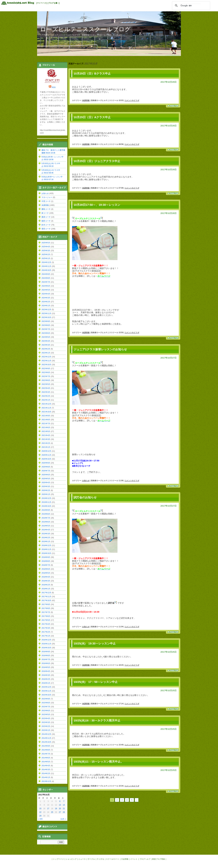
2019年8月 (46, 514)
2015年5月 (46, 715)
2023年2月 (46, 349)
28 (64, 812)
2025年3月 (46, 251)
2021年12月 (46, 404)
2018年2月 (46, 585)
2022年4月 (46, 388)
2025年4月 (46, 247)
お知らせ (86, 481)
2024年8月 (46, 278)
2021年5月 (46, 431)
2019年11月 (46, 502)
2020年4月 (46, 483)
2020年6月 (46, 475)
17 (48, 809)
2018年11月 (46, 549)
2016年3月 (46, 675)
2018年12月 (46, 545)
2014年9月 (46, 746)
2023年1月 (46, 353)
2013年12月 (46, 781)
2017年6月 (46, 616)
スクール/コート (113, 859)
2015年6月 (46, 711)
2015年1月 (46, 730)
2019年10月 (46, 506)
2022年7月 (46, 376)
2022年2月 (46, 396)
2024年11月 (46, 266)
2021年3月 (46, 439)
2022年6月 (46, 380)
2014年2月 (46, 773)
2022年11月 (46, 361)
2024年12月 (46, 262)
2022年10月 (46, 365)
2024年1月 (46, 306)
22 (40, 812)
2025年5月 (46, 243)
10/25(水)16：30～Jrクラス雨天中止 (97, 720)
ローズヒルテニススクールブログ (85, 29)
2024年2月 (46, 302)
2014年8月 (46, 750)
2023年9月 (46, 321)
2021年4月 (46, 435)
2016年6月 (46, 663)
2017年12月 (46, 593)
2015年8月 (46, 703)
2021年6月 (46, 427)
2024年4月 (46, 294)
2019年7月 (46, 518)
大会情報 (125, 859)
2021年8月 (46, 420)
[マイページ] (41, 3)
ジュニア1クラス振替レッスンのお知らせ (100, 349)
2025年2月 (46, 255)
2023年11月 (46, 313)
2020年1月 (46, 494)
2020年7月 (46, 471)
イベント (134, 859)
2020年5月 (46, 479)
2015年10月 (46, 695)
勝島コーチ (46, 209)
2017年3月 (46, 628)
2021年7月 (46, 424)
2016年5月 (46, 667)
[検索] (191, 6)
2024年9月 (46, 274)
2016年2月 (46, 679)
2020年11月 (46, 455)
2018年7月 (46, 565)
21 (64, 809)
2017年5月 (46, 620)
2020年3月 (46, 486)
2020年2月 (46, 490)
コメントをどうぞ (132, 100)
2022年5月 (46, 384)
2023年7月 (46, 329)
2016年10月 (46, 648)
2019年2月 (46, 538)
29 (40, 816)
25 (52, 812)
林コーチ (45, 213)
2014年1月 (46, 777)
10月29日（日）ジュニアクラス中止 (97, 161)
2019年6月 (46, 522)
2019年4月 (46, 530)
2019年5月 (46, 526)
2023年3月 (46, 345)
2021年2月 (46, 443)
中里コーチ (46, 201)
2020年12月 (46, 451)
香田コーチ (46, 229)
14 (64, 805)
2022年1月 (46, 400)
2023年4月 (46, 341)
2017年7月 (46, 612)
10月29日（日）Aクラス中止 (92, 117)
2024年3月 (46, 298)
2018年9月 (46, 557)
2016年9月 (46, 652)
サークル (91, 859)
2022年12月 (46, 357)
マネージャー (47, 197)
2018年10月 (46, 553)
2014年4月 (46, 766)
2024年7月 (46, 282)
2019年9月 (46, 510)
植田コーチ (46, 221)
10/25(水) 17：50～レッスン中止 (96, 682)
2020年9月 (46, 463)
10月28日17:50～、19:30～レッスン (97, 205)
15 (40, 809)
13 (60, 805)
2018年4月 (46, 577)
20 (60, 809)
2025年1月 (46, 258)
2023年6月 (46, 333)
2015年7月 (46, 707)
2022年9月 (46, 369)
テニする (100, 859)
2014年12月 (46, 734)
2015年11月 (46, 691)
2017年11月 (46, 597)
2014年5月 (46, 762)
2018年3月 (46, 581)
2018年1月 (46, 589)
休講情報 (86, 100)
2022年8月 (46, 372)
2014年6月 (46, 758)
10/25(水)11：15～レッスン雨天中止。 (98, 762)
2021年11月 (46, 408)
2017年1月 (46, 636)
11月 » (63, 819)
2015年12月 (46, 687)
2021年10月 (46, 412)
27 (60, 812)
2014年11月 (46, 738)
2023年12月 (46, 310)
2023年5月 (46, 337)
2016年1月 (46, 683)
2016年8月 (46, 656)
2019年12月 (46, 498)
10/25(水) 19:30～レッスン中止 (95, 644)
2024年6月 (46, 286)
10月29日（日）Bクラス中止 (92, 74)
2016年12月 (46, 640)
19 (56, 809)
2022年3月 (46, 392)
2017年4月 (46, 624)
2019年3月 (46, 534)
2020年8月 (46, 467)
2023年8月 (46, 325)
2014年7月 (46, 754)
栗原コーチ (46, 217)
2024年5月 (46, 290)
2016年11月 (46, 644)
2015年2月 (46, 726)
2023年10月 (46, 317)
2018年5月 (46, 573)
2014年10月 (46, 742)
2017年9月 (46, 604)
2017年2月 (46, 632)
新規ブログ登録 (159, 859)
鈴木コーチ (46, 225)
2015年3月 (46, 722)
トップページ (58, 859)
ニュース (82, 859)
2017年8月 (46, 608)
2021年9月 (46, 416)
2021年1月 (46, 447)
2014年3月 (46, 770)
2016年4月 (46, 671)
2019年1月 (46, 542)
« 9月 (41, 819)
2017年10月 (46, 600)
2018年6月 (46, 569)
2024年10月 (46, 270)
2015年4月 (46, 718)
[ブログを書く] (54, 3)
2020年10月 (46, 459)
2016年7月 (46, 659)
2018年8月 (46, 561)
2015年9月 (46, 699)
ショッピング (71, 859)
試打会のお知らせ (85, 497)
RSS (54, 87)
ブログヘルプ (145, 859)
